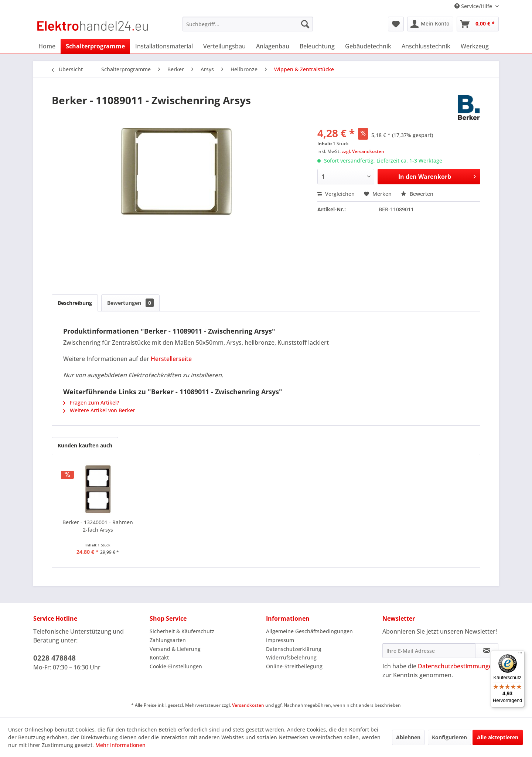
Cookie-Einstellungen (176, 666)
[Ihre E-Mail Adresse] (429, 651)
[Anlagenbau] (273, 46)
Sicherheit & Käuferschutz (182, 631)
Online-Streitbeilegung (294, 666)
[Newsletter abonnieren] (487, 651)
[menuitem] (248, 24)
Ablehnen (408, 737)
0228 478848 (54, 658)
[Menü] (520, 655)
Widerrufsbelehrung (291, 657)
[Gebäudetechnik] (368, 46)
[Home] (47, 46)
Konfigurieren (449, 737)
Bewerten (417, 194)
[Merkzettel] (396, 24)
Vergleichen (336, 194)
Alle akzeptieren (498, 737)
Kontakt (159, 657)
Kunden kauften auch (85, 445)
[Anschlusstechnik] (426, 46)
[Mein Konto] (430, 24)
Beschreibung (75, 303)
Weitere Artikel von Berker (99, 410)
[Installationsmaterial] (164, 46)
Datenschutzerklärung (294, 649)
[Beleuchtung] (317, 46)
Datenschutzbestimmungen (457, 666)
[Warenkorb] (478, 24)
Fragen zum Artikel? (91, 403)
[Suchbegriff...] (248, 24)
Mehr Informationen (120, 745)
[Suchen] (305, 24)
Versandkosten (248, 705)
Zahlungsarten (168, 640)
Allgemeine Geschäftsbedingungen (309, 631)
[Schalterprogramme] (95, 46)
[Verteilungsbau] (224, 46)
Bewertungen (130, 303)
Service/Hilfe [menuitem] (474, 6)
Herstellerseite (171, 359)
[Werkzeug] (475, 46)
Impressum (280, 640)
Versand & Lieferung (175, 649)
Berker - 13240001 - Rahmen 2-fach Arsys (98, 526)
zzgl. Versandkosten (363, 151)
